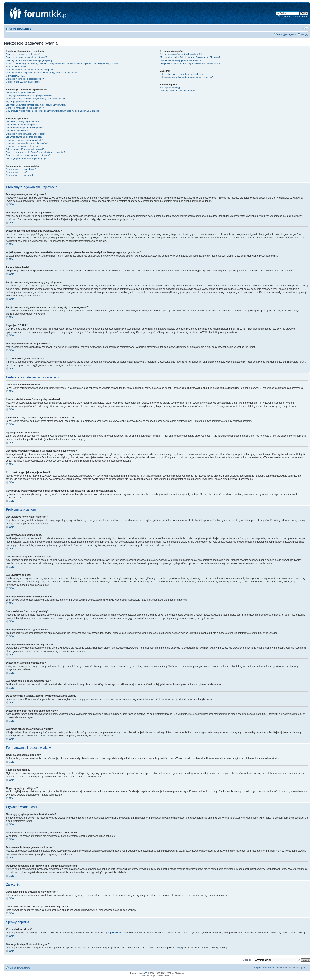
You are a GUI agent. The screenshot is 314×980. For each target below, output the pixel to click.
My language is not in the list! (20, 102)
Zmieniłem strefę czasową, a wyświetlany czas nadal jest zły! (36, 99)
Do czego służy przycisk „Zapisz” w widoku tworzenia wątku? (36, 152)
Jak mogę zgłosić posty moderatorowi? (25, 149)
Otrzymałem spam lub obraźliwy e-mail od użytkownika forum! (190, 63)
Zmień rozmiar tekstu (305, 28)
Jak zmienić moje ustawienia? (21, 92)
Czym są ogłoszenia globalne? (21, 169)
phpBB (144, 973)
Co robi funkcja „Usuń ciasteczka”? (23, 82)
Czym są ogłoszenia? (17, 172)
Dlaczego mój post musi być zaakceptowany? (28, 155)
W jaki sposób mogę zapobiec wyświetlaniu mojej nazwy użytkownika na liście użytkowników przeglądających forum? (63, 63)
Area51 (176, 948)
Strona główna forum (20, 29)
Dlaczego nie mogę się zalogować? (23, 54)
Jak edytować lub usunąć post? (21, 125)
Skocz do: (247, 960)
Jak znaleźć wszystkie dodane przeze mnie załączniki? (187, 77)
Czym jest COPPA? (16, 76)
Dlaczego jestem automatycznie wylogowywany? (30, 60)
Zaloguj (304, 34)
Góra (12, 204)
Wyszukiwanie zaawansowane (293, 16)
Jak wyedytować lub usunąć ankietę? (24, 137)
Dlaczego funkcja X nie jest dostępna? (179, 91)
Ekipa (257, 968)
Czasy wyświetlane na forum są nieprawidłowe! (29, 95)
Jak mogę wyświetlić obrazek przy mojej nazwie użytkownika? (36, 105)
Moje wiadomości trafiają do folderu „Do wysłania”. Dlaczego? (190, 57)
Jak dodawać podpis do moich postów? (25, 128)
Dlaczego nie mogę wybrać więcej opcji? (26, 134)
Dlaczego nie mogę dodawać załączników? (27, 143)
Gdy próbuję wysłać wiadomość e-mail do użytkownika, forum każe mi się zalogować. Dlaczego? (53, 111)
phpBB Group (115, 933)
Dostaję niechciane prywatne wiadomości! (180, 60)
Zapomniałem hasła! (16, 66)
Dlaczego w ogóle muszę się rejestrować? (27, 57)
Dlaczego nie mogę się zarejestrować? (25, 79)
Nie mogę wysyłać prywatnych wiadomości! (181, 54)
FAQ (279, 34)
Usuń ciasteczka (270, 968)
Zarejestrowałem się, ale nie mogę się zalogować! (30, 70)
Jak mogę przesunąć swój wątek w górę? (26, 158)
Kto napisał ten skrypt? (171, 88)
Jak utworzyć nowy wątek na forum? (24, 121)
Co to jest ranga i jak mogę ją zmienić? (25, 108)
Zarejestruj (291, 34)
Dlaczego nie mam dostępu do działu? (25, 140)
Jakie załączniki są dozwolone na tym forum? (182, 74)
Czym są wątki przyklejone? (20, 175)
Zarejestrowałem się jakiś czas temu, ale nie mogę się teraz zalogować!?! (42, 73)
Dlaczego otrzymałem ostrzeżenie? (23, 146)
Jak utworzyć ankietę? (17, 131)
